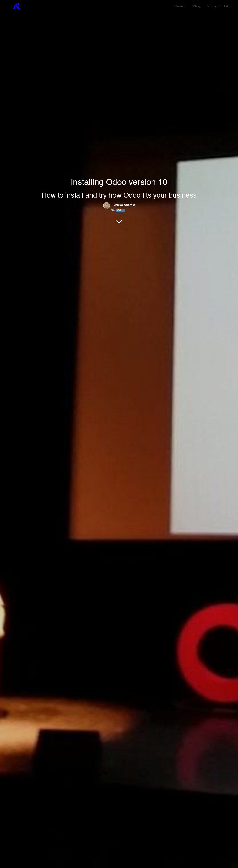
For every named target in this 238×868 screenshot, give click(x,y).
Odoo (120, 210)
